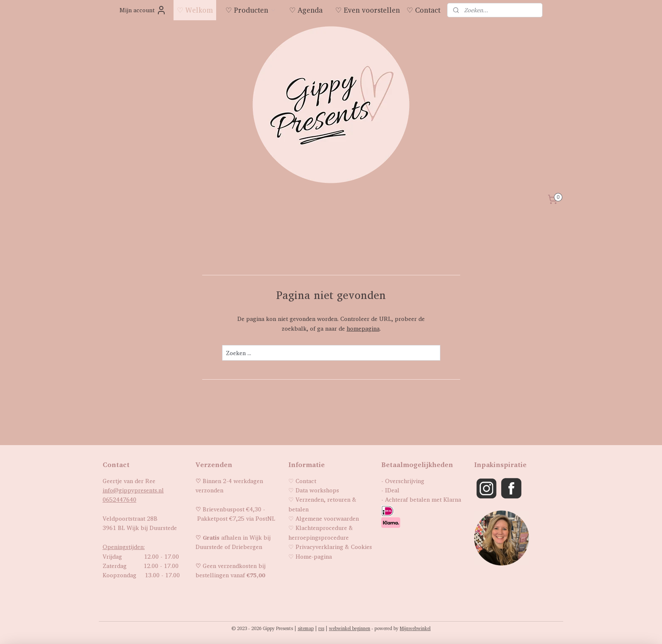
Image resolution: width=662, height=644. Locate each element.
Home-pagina (314, 556)
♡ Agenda (306, 10)
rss (321, 628)
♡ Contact (423, 10)
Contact (306, 481)
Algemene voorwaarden (327, 518)
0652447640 (119, 499)
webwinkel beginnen (350, 628)
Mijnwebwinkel (415, 628)
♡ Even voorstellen (368, 10)
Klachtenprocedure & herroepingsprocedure (321, 532)
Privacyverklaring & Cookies (334, 547)
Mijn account (143, 10)
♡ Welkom (195, 10)
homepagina (363, 328)
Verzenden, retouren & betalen (322, 504)
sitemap (306, 628)
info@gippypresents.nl (133, 490)
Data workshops (317, 490)
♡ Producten (251, 10)
